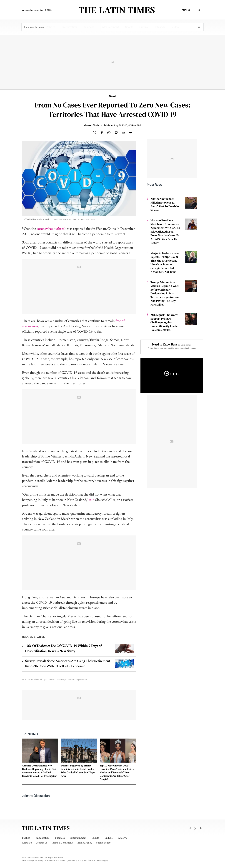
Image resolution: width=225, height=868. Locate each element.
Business (89, 27)
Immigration (69, 27)
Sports (129, 27)
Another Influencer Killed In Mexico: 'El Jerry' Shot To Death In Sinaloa (165, 204)
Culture (144, 27)
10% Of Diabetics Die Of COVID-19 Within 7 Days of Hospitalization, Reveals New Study (63, 649)
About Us (27, 843)
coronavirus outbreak (51, 229)
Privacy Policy (84, 843)
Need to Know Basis (165, 345)
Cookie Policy (103, 843)
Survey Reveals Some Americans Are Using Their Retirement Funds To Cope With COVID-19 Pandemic (67, 664)
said (92, 500)
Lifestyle (160, 27)
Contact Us (42, 843)
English (187, 10)
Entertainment (110, 27)
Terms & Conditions (62, 843)
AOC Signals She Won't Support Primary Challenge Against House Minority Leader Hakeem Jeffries (165, 322)
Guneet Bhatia (92, 125)
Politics (51, 27)
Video (175, 27)
